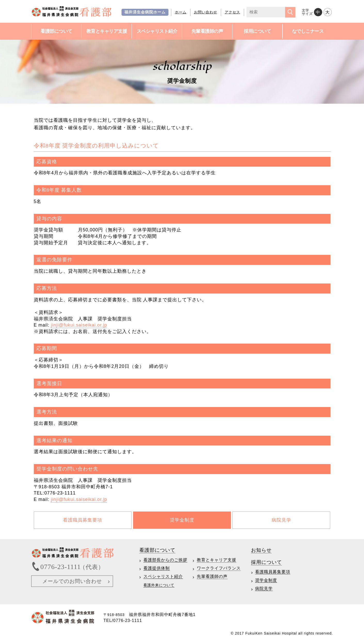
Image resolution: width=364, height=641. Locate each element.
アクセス (232, 12)
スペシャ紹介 (157, 31)
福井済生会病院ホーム (145, 12)
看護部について (56, 31)
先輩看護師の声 (207, 31)
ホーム (181, 12)
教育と (107, 31)
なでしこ (308, 31)
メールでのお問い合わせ (72, 581)
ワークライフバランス (219, 568)
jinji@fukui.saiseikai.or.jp (79, 325)
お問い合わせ (206, 12)
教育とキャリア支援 (217, 560)
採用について (257, 31)
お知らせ (261, 550)
